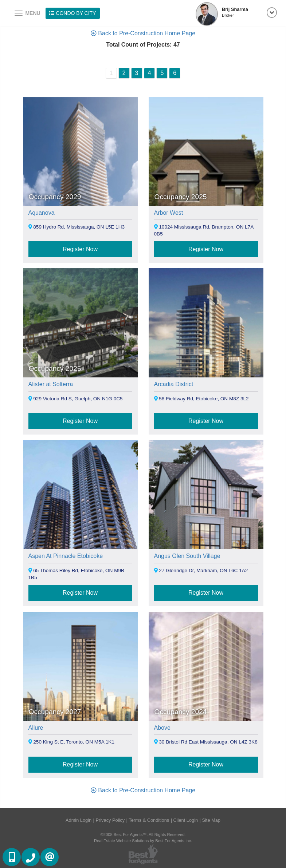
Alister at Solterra (51, 384)
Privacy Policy (110, 820)
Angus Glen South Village (187, 556)
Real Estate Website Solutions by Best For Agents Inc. (143, 841)
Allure (36, 728)
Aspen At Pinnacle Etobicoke (66, 556)
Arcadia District (174, 384)
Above (162, 728)
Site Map (211, 820)
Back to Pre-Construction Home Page (143, 33)
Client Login (186, 820)
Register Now (80, 249)
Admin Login (79, 820)
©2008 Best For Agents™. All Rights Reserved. (143, 835)
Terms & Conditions (149, 820)
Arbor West (169, 213)
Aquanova (42, 213)
